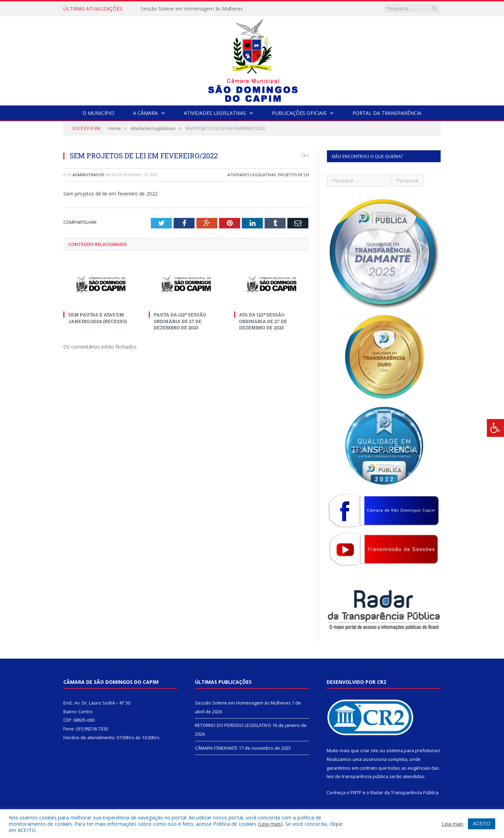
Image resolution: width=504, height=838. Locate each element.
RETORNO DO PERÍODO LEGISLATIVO (233, 725)
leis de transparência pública (357, 776)
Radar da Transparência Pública (404, 792)
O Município (98, 113)
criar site (369, 750)
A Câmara (145, 113)
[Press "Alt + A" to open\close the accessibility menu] (495, 428)
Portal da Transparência (387, 113)
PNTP (356, 792)
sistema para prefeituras (413, 750)
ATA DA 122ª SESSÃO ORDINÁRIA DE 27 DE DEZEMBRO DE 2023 (263, 321)
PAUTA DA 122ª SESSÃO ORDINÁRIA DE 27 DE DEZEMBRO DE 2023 (180, 321)
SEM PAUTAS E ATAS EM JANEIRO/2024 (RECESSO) (98, 318)
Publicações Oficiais (299, 113)
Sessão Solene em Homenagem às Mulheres (192, 9)
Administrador (88, 175)
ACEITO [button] (482, 823)
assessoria (375, 759)
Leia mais (270, 824)
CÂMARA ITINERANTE (216, 748)
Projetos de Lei (293, 175)
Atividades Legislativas (215, 113)
